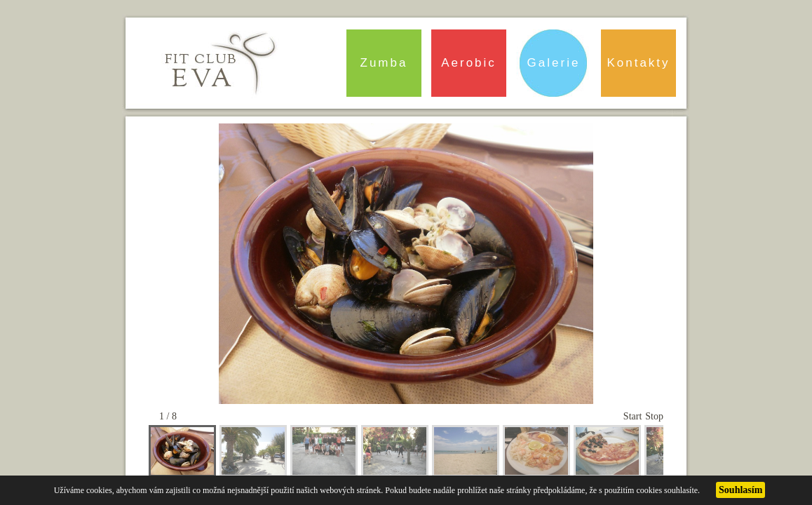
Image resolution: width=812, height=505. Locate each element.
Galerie (554, 63)
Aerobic (469, 63)
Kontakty (638, 63)
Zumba (384, 63)
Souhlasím (740, 490)
